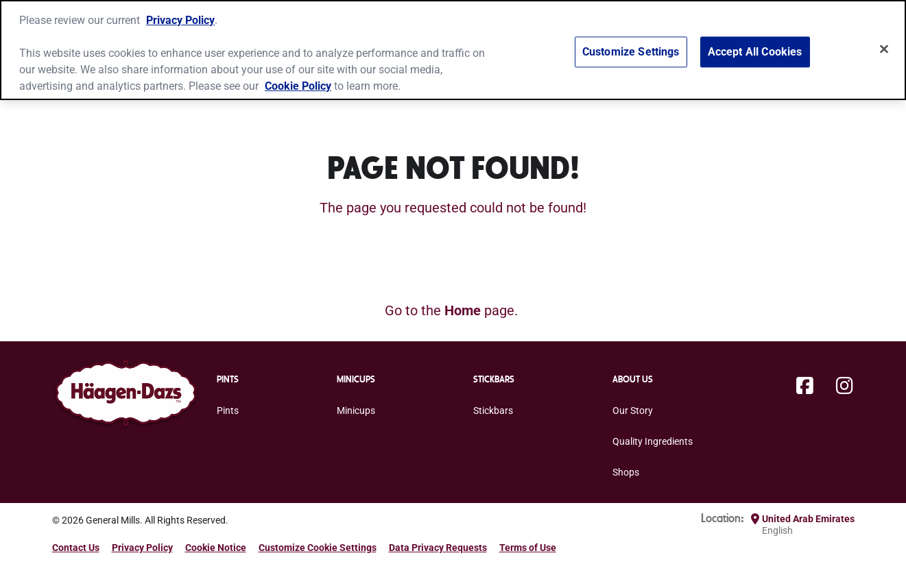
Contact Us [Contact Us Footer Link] (76, 548)
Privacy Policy (180, 20)
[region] (453, 50)
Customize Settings (631, 52)
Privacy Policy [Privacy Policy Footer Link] (142, 548)
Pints (228, 411)
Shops (626, 472)
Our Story (633, 411)
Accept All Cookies (755, 52)
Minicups (356, 411)
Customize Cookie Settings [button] (318, 548)
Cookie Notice (216, 548)
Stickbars (493, 411)
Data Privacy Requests (438, 548)
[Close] (884, 49)
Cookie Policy (298, 86)
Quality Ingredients (653, 441)
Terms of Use (528, 548)
